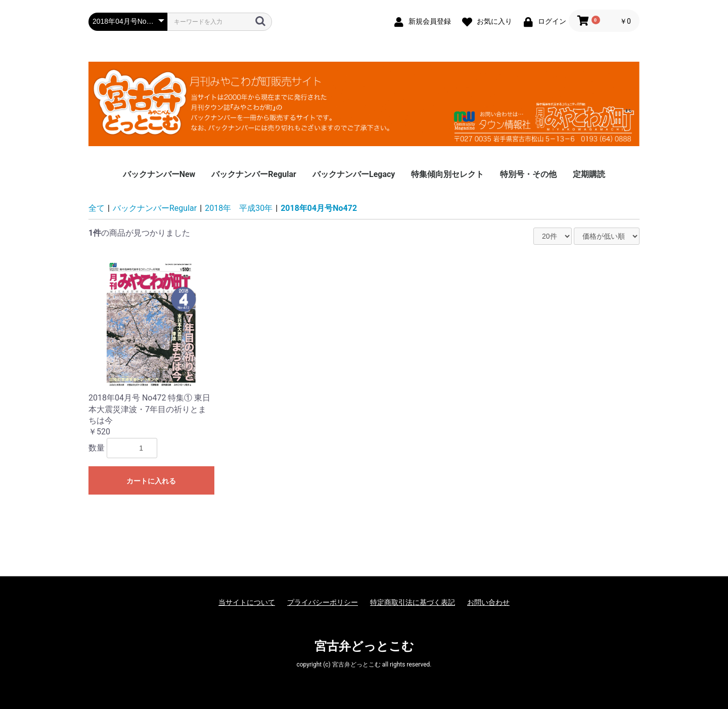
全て (97, 208)
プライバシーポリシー (323, 602)
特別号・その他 (528, 174)
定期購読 (589, 174)
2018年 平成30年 (239, 208)
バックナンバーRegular (254, 174)
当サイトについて (247, 602)
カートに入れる (151, 481)
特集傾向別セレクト (447, 174)
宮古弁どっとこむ (364, 646)
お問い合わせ (488, 602)
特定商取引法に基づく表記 (413, 602)
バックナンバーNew (159, 174)
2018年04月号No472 (319, 208)
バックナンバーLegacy (354, 174)
